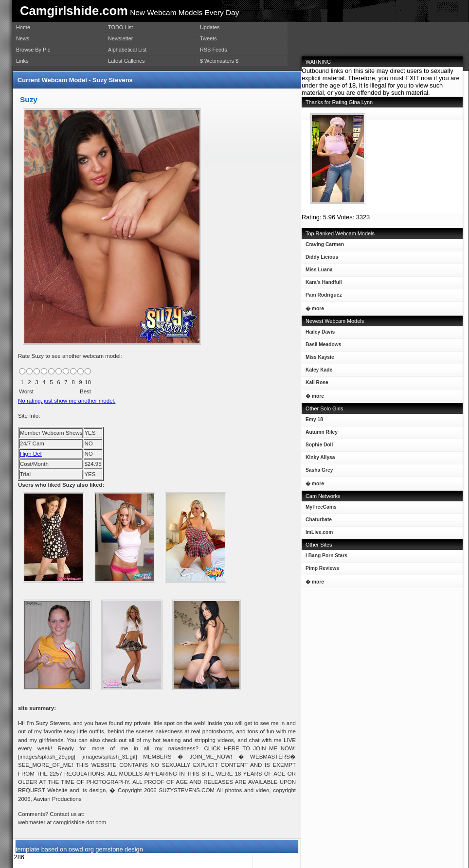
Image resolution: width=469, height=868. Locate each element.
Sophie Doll (317, 447)
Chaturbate (319, 520)
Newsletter (120, 38)
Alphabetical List (127, 50)
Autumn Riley (320, 434)
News (23, 38)
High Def (31, 454)
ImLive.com (319, 532)
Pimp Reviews (322, 568)
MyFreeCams (321, 507)
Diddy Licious (320, 259)
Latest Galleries (126, 61)
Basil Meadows (321, 346)
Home (23, 27)
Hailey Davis (318, 334)
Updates (210, 27)
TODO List (120, 27)
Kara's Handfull (322, 284)
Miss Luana (317, 272)
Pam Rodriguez (322, 297)
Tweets (208, 38)
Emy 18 (312, 421)
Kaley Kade (317, 372)
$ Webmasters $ (219, 61)
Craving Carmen (323, 246)
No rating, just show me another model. (67, 401)
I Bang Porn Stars (326, 556)
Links (22, 61)
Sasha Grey (317, 472)
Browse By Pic (33, 50)
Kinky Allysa (318, 459)
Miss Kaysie (318, 359)
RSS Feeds (214, 50)
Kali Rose (315, 384)
